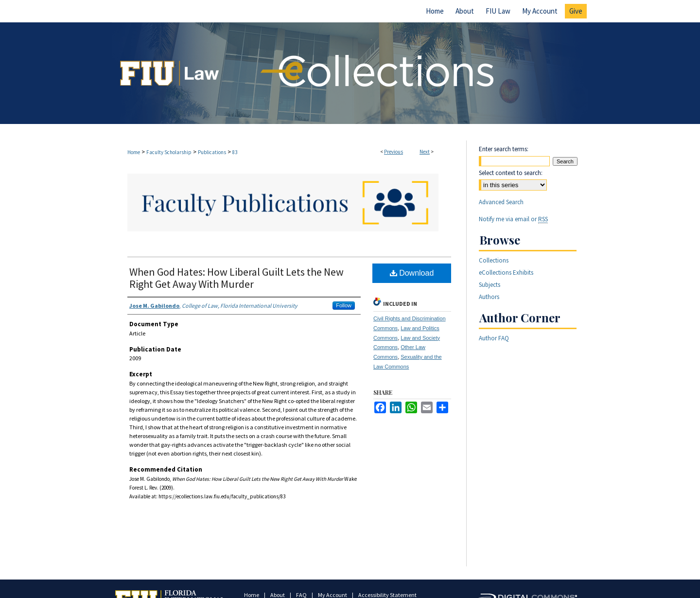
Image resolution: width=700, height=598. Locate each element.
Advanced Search (501, 202)
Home (134, 152)
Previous (394, 152)
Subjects (490, 285)
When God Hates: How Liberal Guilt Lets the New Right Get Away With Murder (236, 278)
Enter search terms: (504, 149)
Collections (494, 260)
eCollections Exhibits (506, 273)
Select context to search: (511, 173)
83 (235, 152)
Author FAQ (494, 338)
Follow (344, 305)
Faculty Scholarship (169, 152)
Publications (212, 152)
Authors (489, 297)
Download (412, 273)
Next (425, 152)
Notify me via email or (513, 219)
